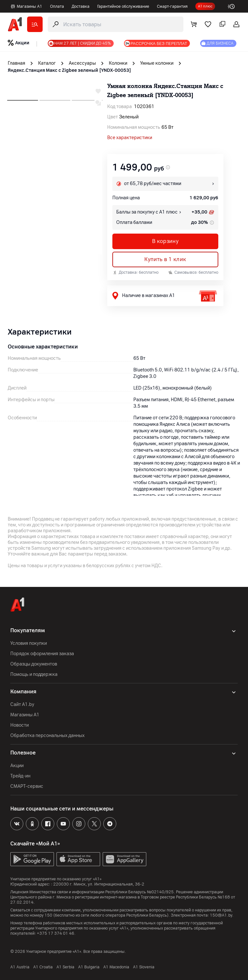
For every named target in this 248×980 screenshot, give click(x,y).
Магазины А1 (26, 6)
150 (48, 915)
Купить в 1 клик (165, 259)
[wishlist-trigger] (98, 91)
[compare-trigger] (98, 103)
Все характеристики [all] (130, 138)
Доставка (81, 6)
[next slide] (23, 98)
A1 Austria (20, 967)
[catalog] (35, 24)
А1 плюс (205, 6)
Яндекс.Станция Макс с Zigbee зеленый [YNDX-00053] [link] (69, 70)
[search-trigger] (116, 24)
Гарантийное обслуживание (123, 6)
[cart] (194, 24)
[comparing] (222, 24)
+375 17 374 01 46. (56, 933)
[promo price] (167, 167)
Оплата (57, 6)
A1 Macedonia (116, 967)
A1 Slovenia (144, 967)
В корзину (165, 241)
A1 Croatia (43, 967)
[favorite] (208, 24)
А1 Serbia (65, 967)
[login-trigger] (236, 24)
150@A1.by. (222, 915)
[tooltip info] (211, 223)
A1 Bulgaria (89, 967)
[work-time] (234, 6)
